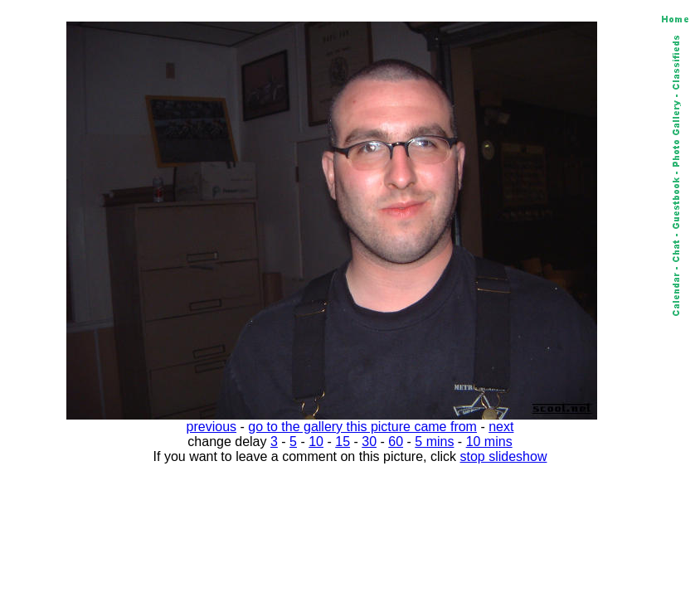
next (501, 427)
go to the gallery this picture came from (362, 427)
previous (211, 427)
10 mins (489, 442)
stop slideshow (504, 456)
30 (369, 442)
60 (396, 442)
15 (343, 442)
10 (316, 442)
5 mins (434, 442)
